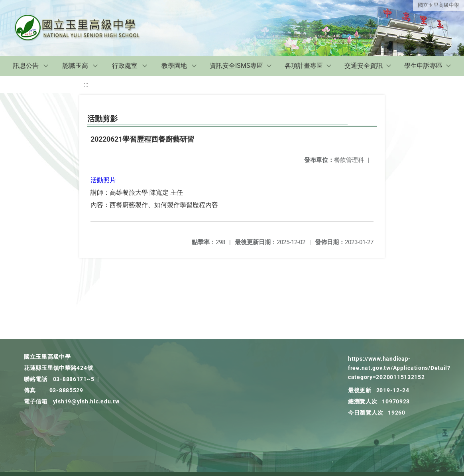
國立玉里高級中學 (438, 5)
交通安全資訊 (364, 66)
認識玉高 (75, 66)
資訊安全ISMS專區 (236, 66)
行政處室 (125, 66)
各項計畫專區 (304, 66)
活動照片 (103, 180)
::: (86, 84)
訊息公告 (26, 66)
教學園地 (174, 66)
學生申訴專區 (423, 66)
